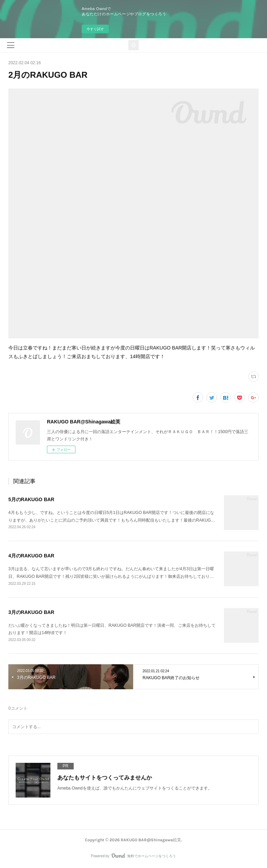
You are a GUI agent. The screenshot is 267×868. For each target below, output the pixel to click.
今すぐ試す (95, 29)
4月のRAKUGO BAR (31, 556)
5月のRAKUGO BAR (31, 499)
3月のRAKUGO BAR (31, 612)
